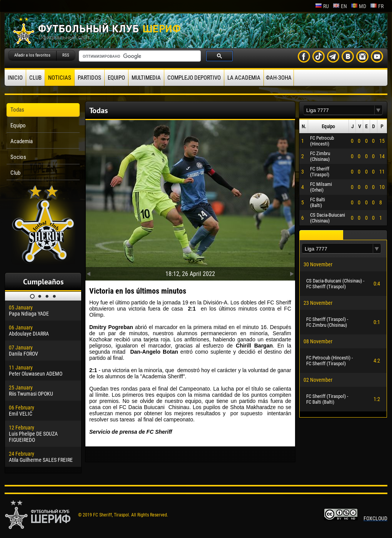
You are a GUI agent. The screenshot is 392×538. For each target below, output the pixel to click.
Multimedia (146, 78)
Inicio (15, 78)
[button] (379, 110)
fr (377, 6)
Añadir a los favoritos (32, 55)
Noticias (60, 78)
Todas (17, 110)
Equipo (116, 78)
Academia (22, 141)
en (340, 6)
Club (35, 78)
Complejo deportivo (194, 78)
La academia (244, 78)
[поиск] (139, 56)
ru (322, 6)
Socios (18, 157)
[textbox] (339, 110)
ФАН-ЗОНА (279, 78)
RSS (66, 55)
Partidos (89, 78)
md (359, 6)
